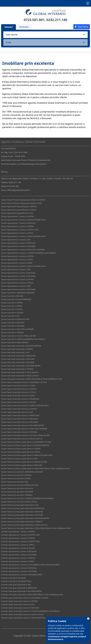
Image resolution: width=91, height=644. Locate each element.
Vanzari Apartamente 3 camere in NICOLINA (18, 273)
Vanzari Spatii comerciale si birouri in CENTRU (19, 389)
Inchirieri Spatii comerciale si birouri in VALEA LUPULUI (22, 614)
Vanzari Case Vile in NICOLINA (13, 323)
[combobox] (46, 35)
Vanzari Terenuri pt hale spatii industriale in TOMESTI (22, 522)
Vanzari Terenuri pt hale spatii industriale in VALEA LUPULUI (24, 525)
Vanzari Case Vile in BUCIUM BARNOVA (16, 299)
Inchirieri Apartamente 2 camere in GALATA (18, 548)
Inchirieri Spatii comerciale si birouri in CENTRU (19, 601)
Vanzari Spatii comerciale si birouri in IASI (17, 412)
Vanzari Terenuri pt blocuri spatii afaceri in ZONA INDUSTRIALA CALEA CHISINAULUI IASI (35, 469)
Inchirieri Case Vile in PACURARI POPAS (16, 581)
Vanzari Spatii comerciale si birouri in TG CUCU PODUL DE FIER (25, 435)
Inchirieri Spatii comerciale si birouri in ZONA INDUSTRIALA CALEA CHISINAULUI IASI (34, 618)
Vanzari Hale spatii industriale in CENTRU (17, 349)
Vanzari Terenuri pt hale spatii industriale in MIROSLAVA (23, 508)
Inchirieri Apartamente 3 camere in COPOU (18, 561)
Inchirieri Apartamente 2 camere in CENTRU (18, 538)
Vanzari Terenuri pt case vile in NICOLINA (17, 488)
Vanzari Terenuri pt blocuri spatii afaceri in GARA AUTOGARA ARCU (27, 455)
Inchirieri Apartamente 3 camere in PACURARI (19, 571)
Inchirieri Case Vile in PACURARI (13, 578)
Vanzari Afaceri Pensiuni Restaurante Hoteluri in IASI (21, 203)
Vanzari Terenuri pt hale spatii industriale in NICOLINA (22, 512)
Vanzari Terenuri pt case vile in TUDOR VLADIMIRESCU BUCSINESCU (27, 498)
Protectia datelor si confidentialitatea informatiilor (24, 164)
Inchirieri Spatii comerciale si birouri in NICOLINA (20, 608)
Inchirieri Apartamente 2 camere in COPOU (18, 545)
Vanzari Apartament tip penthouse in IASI (17, 213)
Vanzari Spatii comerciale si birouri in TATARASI (19, 432)
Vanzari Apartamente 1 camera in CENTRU (17, 216)
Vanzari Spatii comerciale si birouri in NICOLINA (20, 419)
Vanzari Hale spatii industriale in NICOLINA (18, 359)
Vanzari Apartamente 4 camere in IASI (16, 286)
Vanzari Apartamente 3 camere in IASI (16, 270)
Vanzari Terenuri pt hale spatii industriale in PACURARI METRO (25, 518)
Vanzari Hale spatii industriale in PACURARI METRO (21, 366)
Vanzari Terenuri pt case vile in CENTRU (16, 475)
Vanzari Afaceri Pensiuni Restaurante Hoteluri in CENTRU (23, 200)
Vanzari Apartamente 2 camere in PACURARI (18, 246)
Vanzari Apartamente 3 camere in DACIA (17, 263)
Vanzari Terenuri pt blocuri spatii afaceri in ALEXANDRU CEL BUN (26, 442)
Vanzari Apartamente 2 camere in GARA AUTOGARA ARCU (23, 236)
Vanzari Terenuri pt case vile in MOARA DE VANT (20, 485)
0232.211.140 (57, 20)
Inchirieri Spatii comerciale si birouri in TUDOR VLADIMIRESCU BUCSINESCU (31, 611)
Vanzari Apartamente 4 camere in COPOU (17, 283)
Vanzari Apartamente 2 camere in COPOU (17, 233)
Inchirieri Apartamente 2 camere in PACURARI (19, 555)
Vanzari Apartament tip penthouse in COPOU (19, 210)
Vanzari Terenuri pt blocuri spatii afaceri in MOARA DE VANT (24, 462)
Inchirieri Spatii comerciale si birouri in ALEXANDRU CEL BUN (25, 598)
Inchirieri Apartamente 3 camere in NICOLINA (19, 568)
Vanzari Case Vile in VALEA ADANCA (15, 343)
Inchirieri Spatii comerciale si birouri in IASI (18, 605)
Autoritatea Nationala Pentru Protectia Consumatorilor (26, 160)
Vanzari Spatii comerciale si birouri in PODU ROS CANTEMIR (24, 429)
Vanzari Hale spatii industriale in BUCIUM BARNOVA (21, 346)
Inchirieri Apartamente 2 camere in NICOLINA (19, 551)
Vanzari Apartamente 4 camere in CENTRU (17, 280)
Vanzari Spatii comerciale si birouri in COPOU (19, 392)
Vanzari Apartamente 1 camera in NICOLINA (18, 223)
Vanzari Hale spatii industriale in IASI (15, 352)
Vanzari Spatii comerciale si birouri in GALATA (19, 402)
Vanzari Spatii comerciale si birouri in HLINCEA (19, 409)
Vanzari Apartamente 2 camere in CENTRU (17, 226)
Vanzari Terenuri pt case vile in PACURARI (17, 492)
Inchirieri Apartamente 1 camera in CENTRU (18, 532)
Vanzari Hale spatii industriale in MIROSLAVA (18, 356)
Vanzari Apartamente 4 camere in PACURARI (18, 289)
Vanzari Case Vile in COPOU (12, 306)
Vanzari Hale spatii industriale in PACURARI (18, 362)
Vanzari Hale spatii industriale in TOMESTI (17, 369)
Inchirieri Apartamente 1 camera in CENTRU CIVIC (20, 535)
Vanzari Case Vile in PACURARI (13, 326)
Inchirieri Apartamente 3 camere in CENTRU (18, 558)
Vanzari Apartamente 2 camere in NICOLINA (18, 243)
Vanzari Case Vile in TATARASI (12, 333)
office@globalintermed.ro (19, 190)
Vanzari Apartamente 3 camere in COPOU (17, 260)
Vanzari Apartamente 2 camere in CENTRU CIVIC (20, 230)
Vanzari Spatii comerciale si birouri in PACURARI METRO (23, 425)
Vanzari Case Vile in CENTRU (12, 303)
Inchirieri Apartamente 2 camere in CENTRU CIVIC (20, 542)
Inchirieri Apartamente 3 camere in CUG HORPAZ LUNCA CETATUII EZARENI (30, 565)
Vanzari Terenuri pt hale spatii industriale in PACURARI (22, 515)
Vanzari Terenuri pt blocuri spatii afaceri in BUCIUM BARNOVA (25, 445)
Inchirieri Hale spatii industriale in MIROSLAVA (19, 588)
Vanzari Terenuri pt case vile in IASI (15, 482)
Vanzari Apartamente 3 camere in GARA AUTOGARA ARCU (23, 266)
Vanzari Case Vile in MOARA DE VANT (15, 319)
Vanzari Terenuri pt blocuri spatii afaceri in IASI (19, 459)
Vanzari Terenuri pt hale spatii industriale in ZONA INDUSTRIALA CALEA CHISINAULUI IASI (36, 528)
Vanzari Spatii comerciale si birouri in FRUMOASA (20, 399)
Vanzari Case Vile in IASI (10, 316)
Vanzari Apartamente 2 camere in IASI (16, 240)
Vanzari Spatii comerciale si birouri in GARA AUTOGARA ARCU (25, 406)
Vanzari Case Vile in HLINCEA (12, 313)
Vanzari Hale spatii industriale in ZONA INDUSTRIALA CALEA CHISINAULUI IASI (31, 379)
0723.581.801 (34, 20)
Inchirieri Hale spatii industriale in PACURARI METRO (21, 591)
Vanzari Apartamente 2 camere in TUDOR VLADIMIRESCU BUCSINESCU (29, 253)
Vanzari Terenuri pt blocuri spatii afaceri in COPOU (21, 452)
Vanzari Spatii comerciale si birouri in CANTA (18, 386)
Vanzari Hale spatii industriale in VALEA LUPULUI (20, 376)
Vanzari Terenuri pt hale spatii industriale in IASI (20, 505)
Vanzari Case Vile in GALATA (12, 309)
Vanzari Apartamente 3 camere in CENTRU (17, 256)
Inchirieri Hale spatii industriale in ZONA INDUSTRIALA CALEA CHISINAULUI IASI (32, 595)
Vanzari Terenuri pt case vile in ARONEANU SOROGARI (22, 472)
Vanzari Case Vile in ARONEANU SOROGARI (18, 293)
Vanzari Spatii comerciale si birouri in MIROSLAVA (20, 415)
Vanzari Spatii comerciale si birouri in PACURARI (20, 422)
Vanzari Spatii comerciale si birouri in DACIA (18, 396)
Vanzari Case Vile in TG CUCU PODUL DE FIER (19, 336)
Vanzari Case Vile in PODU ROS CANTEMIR (17, 329)
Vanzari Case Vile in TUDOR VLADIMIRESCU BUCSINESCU (23, 339)
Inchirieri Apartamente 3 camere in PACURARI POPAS (22, 575)
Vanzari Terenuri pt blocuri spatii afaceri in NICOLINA (22, 465)
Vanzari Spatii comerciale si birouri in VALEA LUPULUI (22, 439)
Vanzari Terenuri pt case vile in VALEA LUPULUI (19, 502)
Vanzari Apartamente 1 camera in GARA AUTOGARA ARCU (23, 220)
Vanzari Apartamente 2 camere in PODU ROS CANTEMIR (23, 250)
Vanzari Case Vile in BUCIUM (12, 296)
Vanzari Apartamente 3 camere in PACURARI (18, 276)
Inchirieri (24, 27)
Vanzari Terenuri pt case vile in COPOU (16, 479)
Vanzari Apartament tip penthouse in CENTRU (19, 207)
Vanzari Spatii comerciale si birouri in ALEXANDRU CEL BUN (24, 382)
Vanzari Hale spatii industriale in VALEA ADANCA (20, 372)
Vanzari (8, 27)
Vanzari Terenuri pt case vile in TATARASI (17, 495)
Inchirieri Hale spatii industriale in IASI (16, 585)
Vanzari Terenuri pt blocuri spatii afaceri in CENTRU (21, 449)
